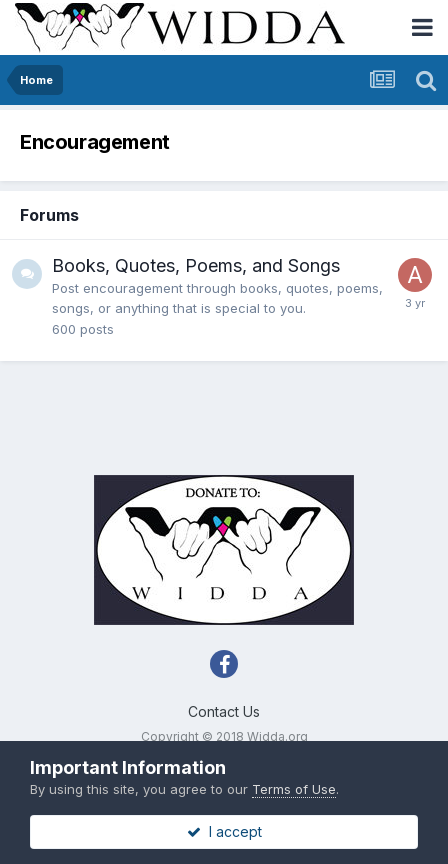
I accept (224, 831)
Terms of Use (294, 789)
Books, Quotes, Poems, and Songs (196, 265)
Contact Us (224, 711)
